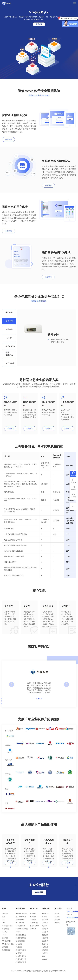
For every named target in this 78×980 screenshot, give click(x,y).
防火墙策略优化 (21, 938)
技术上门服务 (20, 922)
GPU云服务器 (6, 944)
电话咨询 (73, 482)
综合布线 (33, 916)
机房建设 (33, 919)
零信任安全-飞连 (7, 929)
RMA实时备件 (20, 929)
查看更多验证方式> (39, 301)
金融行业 (45, 935)
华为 (3, 919)
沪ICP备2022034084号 (58, 974)
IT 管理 (45, 919)
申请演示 (73, 490)
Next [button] (66, 687)
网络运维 (19, 950)
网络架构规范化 (21, 941)
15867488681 (71, 920)
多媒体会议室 (34, 929)
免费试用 (39, 24)
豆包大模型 (6, 932)
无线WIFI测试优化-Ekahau (22, 933)
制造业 (44, 929)
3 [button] (40, 702)
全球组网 (5, 950)
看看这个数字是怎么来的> (39, 95)
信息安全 (45, 956)
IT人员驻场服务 (21, 959)
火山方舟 (5, 935)
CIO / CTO (46, 916)
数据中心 (45, 947)
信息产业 (45, 941)
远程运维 (19, 956)
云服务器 (5, 941)
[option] (9, 313)
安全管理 (45, 922)
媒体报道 (57, 922)
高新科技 (45, 944)
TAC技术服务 (20, 926)
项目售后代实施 (21, 962)
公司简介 (57, 916)
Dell (3, 926)
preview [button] (12, 687)
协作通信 (45, 950)
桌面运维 (19, 947)
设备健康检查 (20, 944)
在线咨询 (73, 475)
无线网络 (45, 953)
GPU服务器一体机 (8, 947)
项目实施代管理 (21, 965)
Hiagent (5, 938)
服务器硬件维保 (21, 919)
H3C (3, 922)
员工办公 (45, 926)
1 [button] (37, 702)
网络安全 (45, 938)
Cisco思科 (5, 916)
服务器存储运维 (21, 953)
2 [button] (38, 702)
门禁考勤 (33, 932)
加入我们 (57, 919)
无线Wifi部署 (34, 926)
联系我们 (57, 926)
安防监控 (33, 922)
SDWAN (45, 962)
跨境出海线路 (6, 953)
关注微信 (73, 497)
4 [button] (41, 702)
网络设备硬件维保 (22, 916)
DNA (44, 959)
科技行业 (45, 932)
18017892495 (71, 914)
